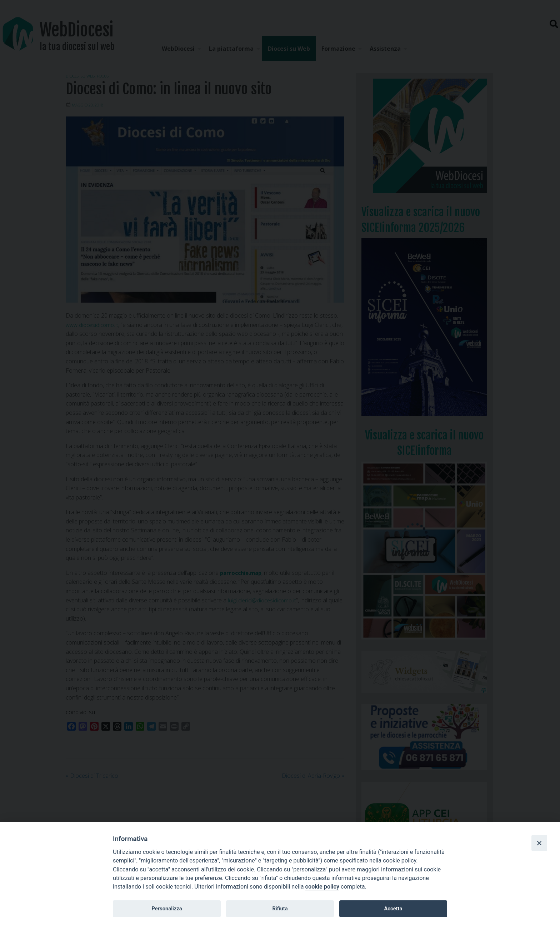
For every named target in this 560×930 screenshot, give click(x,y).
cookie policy (322, 887)
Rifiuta (280, 909)
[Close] (539, 843)
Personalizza (167, 909)
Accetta (393, 909)
